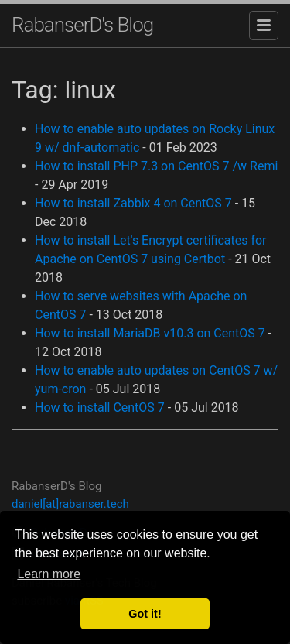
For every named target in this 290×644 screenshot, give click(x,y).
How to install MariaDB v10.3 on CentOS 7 (150, 333)
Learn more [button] (49, 574)
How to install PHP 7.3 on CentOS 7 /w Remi (156, 166)
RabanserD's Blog (82, 25)
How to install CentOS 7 (100, 408)
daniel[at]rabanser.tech (70, 504)
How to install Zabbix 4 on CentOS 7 (133, 203)
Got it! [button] (145, 614)
